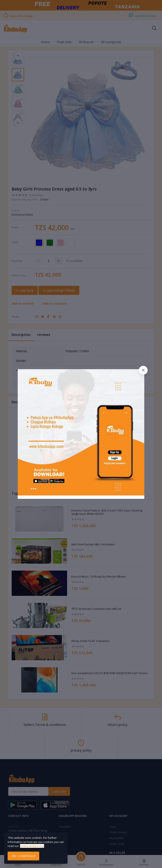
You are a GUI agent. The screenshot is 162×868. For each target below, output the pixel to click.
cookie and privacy (32, 846)
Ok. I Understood (23, 856)
